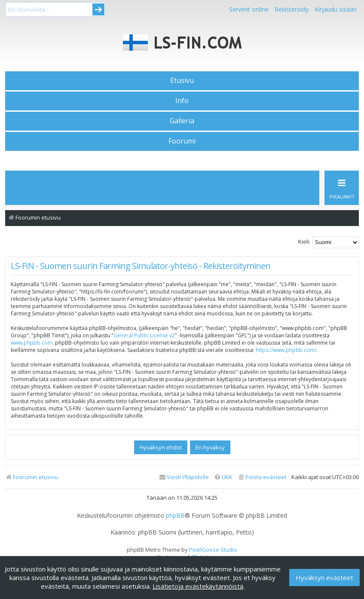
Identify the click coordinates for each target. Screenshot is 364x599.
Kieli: (304, 241)
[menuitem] (262, 477)
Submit (98, 9)
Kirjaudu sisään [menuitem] (336, 9)
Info (182, 101)
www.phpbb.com (32, 343)
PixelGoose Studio (213, 550)
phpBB (175, 516)
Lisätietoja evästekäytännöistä (198, 586)
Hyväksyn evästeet (324, 578)
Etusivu (182, 80)
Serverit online (249, 9)
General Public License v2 (144, 335)
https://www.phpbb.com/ (286, 350)
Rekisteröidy (292, 9)
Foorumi (182, 141)
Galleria (182, 121)
